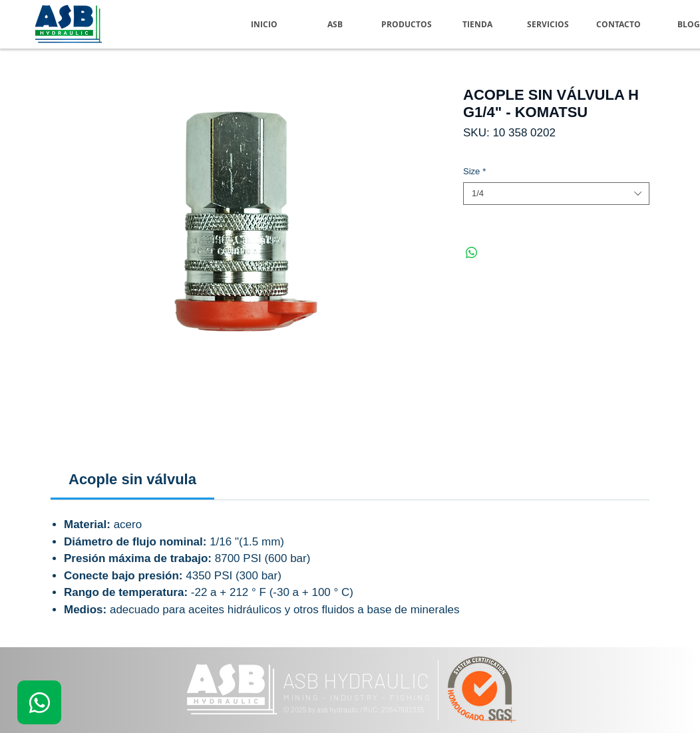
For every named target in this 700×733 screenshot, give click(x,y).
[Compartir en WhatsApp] (472, 253)
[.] (39, 702)
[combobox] (556, 194)
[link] (132, 479)
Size (474, 171)
